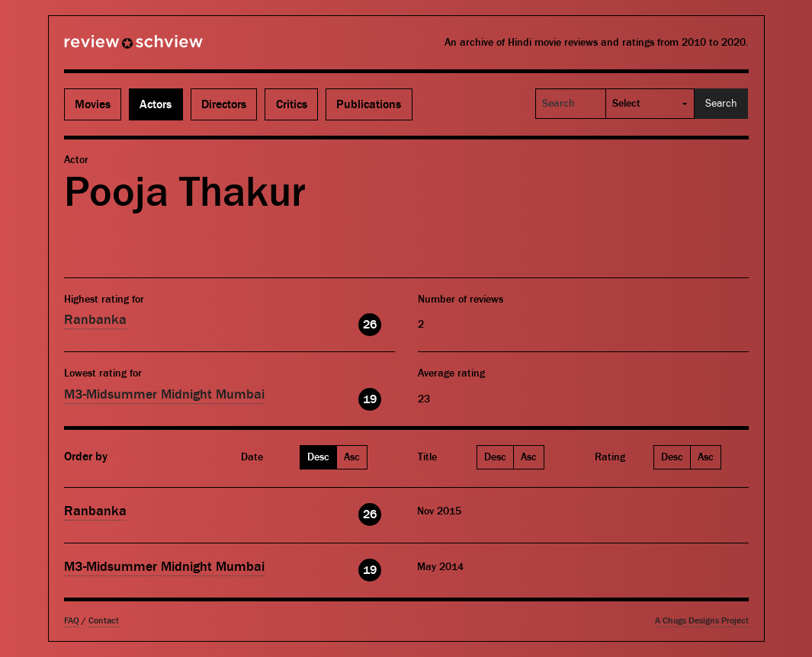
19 (370, 399)
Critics (292, 104)
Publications (369, 104)
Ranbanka (95, 320)
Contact (104, 621)
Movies (93, 104)
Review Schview (108, 48)
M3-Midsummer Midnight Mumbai (164, 394)
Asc (352, 457)
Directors (224, 104)
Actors (156, 104)
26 (370, 325)
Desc (318, 457)
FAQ (72, 621)
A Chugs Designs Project (702, 621)
